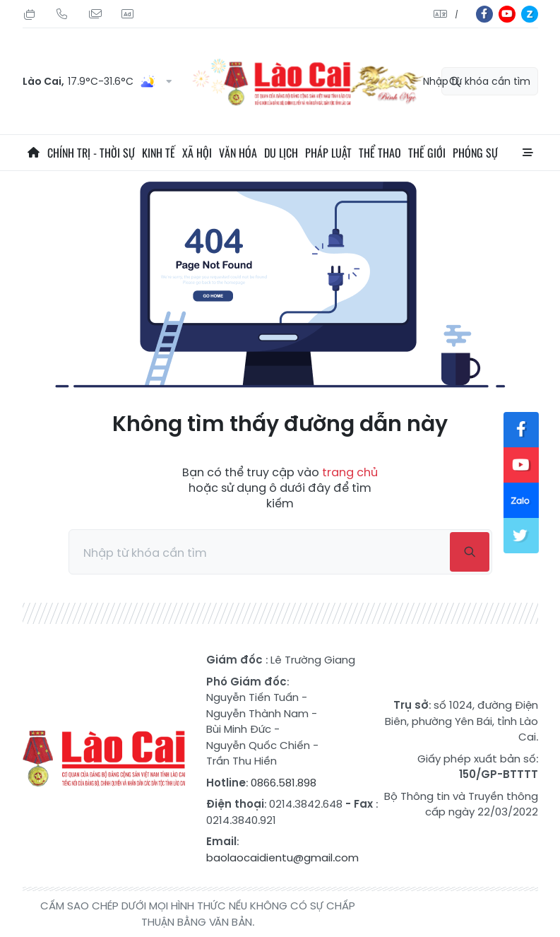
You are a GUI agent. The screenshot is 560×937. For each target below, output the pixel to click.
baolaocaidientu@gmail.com (282, 858)
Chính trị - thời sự (91, 153)
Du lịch (281, 153)
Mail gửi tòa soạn (95, 14)
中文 (457, 14)
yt (507, 14)
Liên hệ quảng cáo (127, 14)
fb (484, 14)
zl (530, 14)
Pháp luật (328, 153)
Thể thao (380, 153)
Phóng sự (475, 153)
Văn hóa (238, 153)
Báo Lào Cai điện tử (104, 759)
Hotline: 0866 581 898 (62, 14)
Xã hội (197, 153)
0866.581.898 (284, 783)
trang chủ (350, 472)
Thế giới (427, 153)
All (528, 153)
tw (521, 536)
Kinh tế (159, 153)
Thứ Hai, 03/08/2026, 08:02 (30, 14)
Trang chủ (33, 153)
